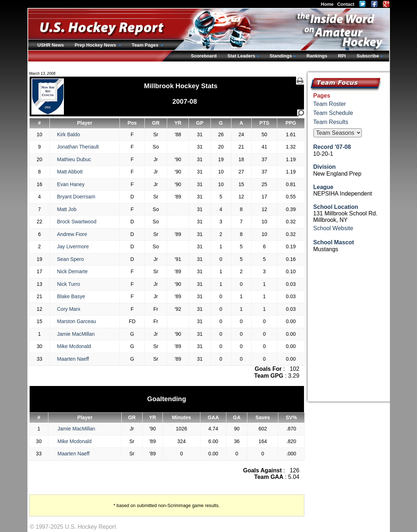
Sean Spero (70, 259)
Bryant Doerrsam (76, 197)
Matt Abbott (70, 172)
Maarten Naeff (73, 359)
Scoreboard (204, 56)
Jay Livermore (73, 246)
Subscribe (368, 56)
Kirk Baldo (69, 134)
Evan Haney (71, 184)
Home (327, 4)
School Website (333, 228)
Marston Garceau (77, 321)
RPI (342, 56)
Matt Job (67, 209)
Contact (346, 4)
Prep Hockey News (96, 45)
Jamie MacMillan (76, 334)
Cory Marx (69, 309)
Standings (281, 56)
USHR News (51, 45)
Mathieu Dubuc (74, 159)
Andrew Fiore (72, 234)
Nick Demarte (72, 271)
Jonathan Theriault (78, 147)
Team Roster (330, 104)
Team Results (331, 122)
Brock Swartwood (77, 222)
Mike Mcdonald (74, 346)
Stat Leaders (241, 56)
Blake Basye (71, 296)
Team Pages (146, 45)
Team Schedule (333, 113)
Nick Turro (69, 284)
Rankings (317, 56)
